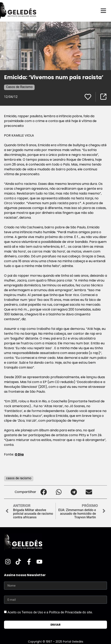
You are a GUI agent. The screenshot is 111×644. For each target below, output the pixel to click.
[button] (44, 492)
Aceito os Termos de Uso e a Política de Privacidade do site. (50, 612)
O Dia (19, 454)
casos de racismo (19, 478)
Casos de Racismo (19, 87)
